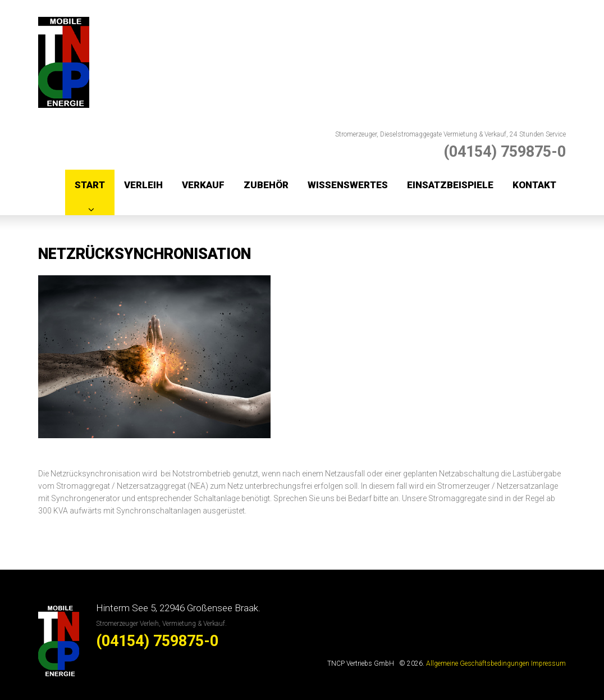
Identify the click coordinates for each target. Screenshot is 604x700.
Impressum (548, 663)
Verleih (143, 185)
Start (90, 185)
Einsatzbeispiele (450, 185)
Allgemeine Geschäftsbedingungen (478, 663)
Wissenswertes (348, 185)
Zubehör (266, 185)
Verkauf (203, 185)
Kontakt (534, 185)
